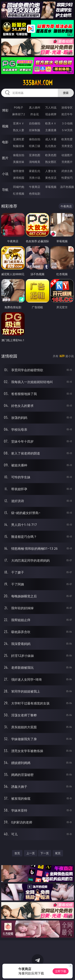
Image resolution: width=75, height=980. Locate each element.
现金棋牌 (51, 114)
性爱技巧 (67, 178)
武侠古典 (67, 171)
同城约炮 (19, 187)
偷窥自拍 (19, 155)
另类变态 (67, 146)
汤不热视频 (67, 187)
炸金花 (35, 114)
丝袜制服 (35, 130)
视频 (5, 126)
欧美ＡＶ (51, 123)
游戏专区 (67, 107)
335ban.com (38, 83)
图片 (5, 158)
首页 (17, 853)
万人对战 (51, 107)
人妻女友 (51, 171)
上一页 (31, 853)
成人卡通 (51, 139)
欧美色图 (51, 155)
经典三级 (35, 146)
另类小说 (35, 178)
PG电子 (18, 107)
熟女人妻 (19, 130)
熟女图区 (51, 162)
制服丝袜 (19, 146)
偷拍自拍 (35, 139)
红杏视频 (19, 194)
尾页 (58, 853)
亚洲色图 (35, 155)
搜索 (66, 93)
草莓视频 (51, 187)
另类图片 (67, 162)
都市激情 (19, 171)
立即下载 (61, 971)
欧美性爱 (67, 139)
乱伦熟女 (51, 146)
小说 (5, 174)
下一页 (45, 853)
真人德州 (35, 107)
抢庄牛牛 (67, 114)
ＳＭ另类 (67, 130)
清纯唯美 (35, 162)
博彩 (5, 110)
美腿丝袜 (19, 162)
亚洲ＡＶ (19, 123)
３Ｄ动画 (67, 123)
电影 (5, 142)
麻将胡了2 (19, 114)
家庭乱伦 (35, 171)
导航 (5, 190)
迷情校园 (19, 178)
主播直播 (51, 130)
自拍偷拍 (35, 123)
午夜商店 (35, 187)
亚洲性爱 (19, 139)
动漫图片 (67, 155)
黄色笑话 (51, 178)
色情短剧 (35, 194)
